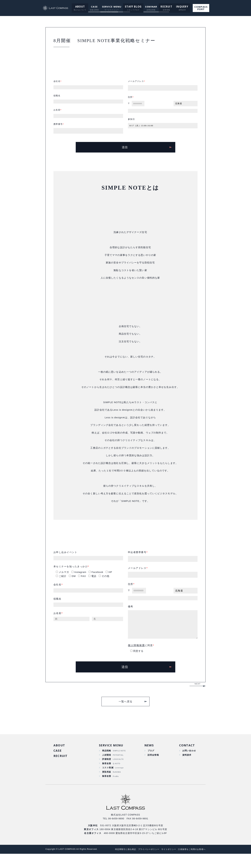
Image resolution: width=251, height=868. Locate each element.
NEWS (149, 757)
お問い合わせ (189, 762)
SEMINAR (151, 7)
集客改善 (107, 776)
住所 (130, 100)
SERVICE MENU (112, 7)
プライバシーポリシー (144, 863)
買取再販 (107, 785)
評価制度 (107, 772)
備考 (131, 617)
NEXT (198, 695)
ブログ (150, 762)
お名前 (57, 114)
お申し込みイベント (66, 561)
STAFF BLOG (133, 7)
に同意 (141, 656)
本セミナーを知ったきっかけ (72, 576)
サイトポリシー (166, 863)
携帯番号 (58, 129)
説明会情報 (153, 767)
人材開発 (107, 767)
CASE (95, 7)
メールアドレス (137, 84)
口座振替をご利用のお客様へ (191, 863)
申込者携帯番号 (138, 561)
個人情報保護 (136, 656)
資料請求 (186, 767)
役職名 (57, 99)
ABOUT (81, 7)
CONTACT (187, 757)
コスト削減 (108, 781)
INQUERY (180, 7)
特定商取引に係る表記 (119, 863)
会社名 (57, 84)
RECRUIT (165, 7)
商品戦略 (107, 762)
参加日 (132, 123)
